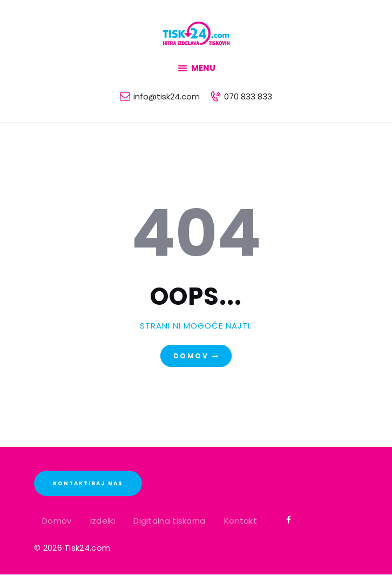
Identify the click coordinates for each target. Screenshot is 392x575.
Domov (191, 356)
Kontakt (241, 521)
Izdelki (103, 521)
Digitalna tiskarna (169, 521)
